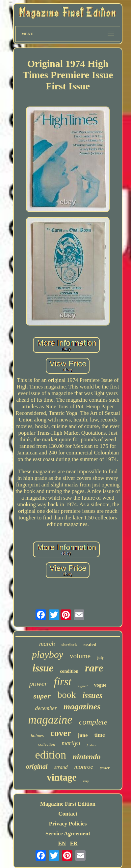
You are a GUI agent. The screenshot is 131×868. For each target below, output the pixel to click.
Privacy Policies (68, 824)
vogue (100, 685)
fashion (92, 745)
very (86, 781)
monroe (84, 767)
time (99, 735)
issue (43, 668)
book (66, 695)
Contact (68, 814)
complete (93, 722)
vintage (62, 777)
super (42, 697)
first (63, 682)
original (37, 766)
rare (94, 668)
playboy (48, 654)
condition (69, 671)
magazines (82, 707)
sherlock (69, 645)
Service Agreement (68, 834)
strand (61, 767)
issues (92, 695)
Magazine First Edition (68, 804)
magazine (50, 720)
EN (62, 843)
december (46, 708)
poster (105, 768)
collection (47, 744)
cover (61, 733)
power (38, 683)
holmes (38, 736)
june (83, 735)
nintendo (87, 757)
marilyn (71, 743)
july (100, 658)
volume (80, 656)
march (47, 644)
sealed (90, 644)
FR (74, 843)
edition (51, 755)
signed (83, 686)
